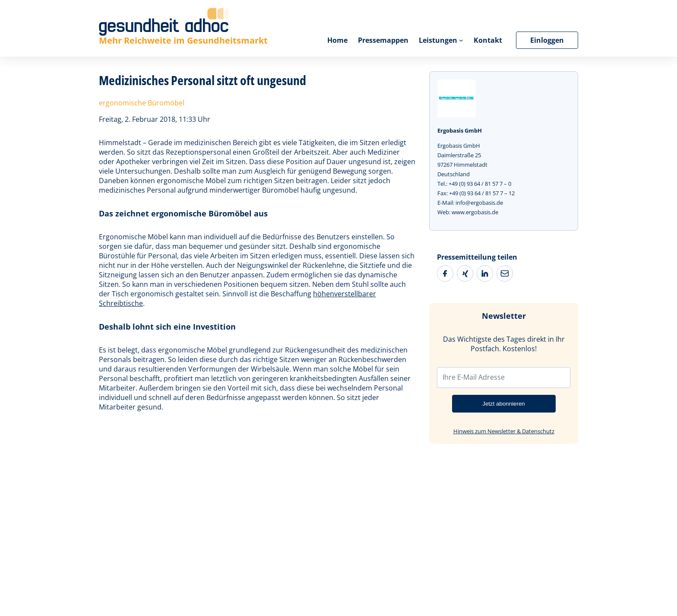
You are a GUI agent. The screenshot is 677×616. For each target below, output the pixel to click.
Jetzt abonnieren (504, 404)
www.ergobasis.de (475, 212)
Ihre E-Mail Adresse (474, 377)
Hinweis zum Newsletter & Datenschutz (504, 431)
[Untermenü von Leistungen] (461, 40)
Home (337, 40)
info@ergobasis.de (479, 203)
